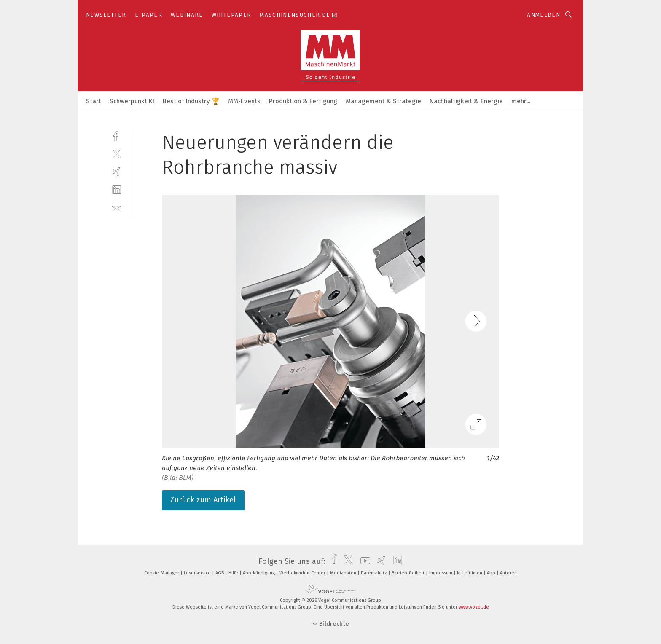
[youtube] (363, 561)
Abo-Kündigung (259, 573)
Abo (492, 573)
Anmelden (544, 15)
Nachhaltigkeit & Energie (466, 101)
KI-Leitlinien (470, 573)
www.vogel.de (474, 607)
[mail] (117, 208)
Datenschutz (375, 573)
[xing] (117, 172)
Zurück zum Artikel (203, 500)
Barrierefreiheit (409, 573)
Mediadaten (344, 573)
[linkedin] (117, 190)
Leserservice (198, 573)
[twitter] (117, 154)
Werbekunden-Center (303, 573)
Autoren (508, 573)
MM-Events (244, 101)
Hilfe (234, 573)
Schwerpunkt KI (132, 101)
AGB (220, 573)
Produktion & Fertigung (303, 101)
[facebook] (117, 136)
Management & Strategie (383, 101)
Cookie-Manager (162, 573)
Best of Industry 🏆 (191, 101)
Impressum (441, 573)
